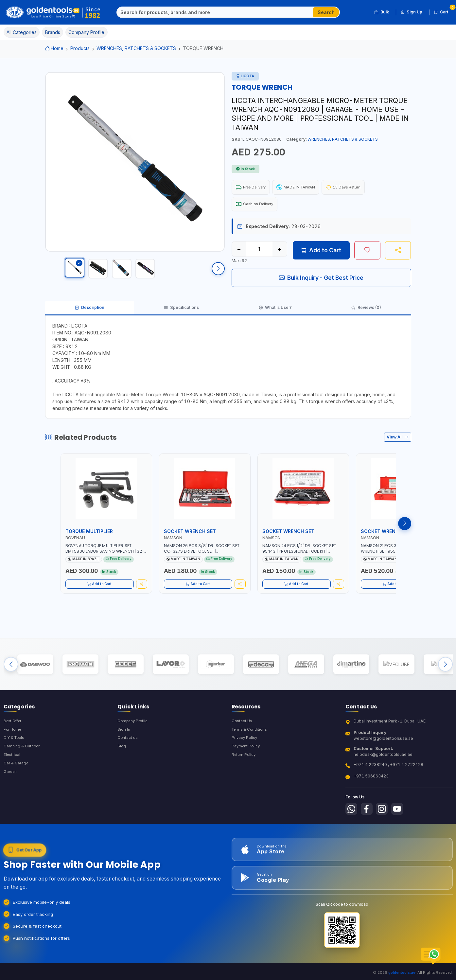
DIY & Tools (15, 751)
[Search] (215, 12)
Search (326, 12)
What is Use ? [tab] (276, 312)
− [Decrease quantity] (239, 252)
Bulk (382, 12)
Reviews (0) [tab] (367, 312)
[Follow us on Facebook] (369, 822)
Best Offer (14, 733)
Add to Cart (321, 253)
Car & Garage (17, 778)
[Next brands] (445, 674)
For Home (13, 742)
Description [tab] (89, 312)
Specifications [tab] (181, 312)
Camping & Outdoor (23, 760)
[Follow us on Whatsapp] (352, 822)
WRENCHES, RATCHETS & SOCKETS (136, 48)
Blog (122, 760)
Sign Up (411, 12)
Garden (11, 786)
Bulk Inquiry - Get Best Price (321, 280)
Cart (443, 11)
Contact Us (242, 733)
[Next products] (405, 529)
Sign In (124, 742)
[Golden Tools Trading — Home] (53, 12)
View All (398, 443)
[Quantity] (259, 252)
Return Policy (244, 769)
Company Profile (134, 733)
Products (80, 48)
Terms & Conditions (251, 742)
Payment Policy (246, 760)
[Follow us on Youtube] (402, 822)
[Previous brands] (11, 674)
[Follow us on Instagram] (385, 822)
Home (54, 48)
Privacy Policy (245, 751)
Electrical (12, 769)
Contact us (128, 751)
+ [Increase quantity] (280, 252)
